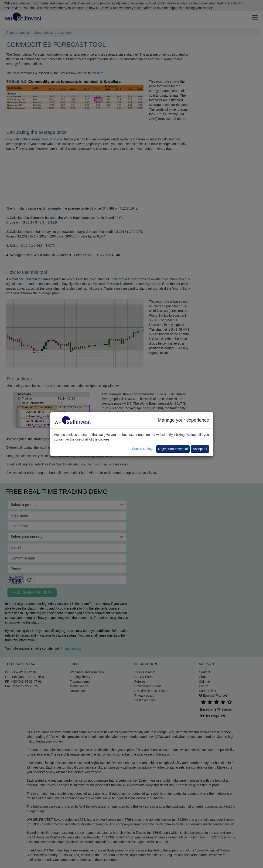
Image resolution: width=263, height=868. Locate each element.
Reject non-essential (173, 449)
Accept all (200, 449)
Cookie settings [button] (143, 449)
